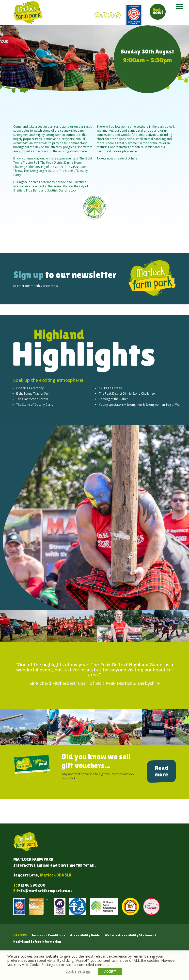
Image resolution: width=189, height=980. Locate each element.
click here (131, 158)
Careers (20, 935)
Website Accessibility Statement (130, 935)
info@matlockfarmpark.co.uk (45, 891)
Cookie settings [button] (78, 971)
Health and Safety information (37, 942)
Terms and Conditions (48, 935)
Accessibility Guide (85, 935)
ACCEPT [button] (110, 971)
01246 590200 (31, 885)
